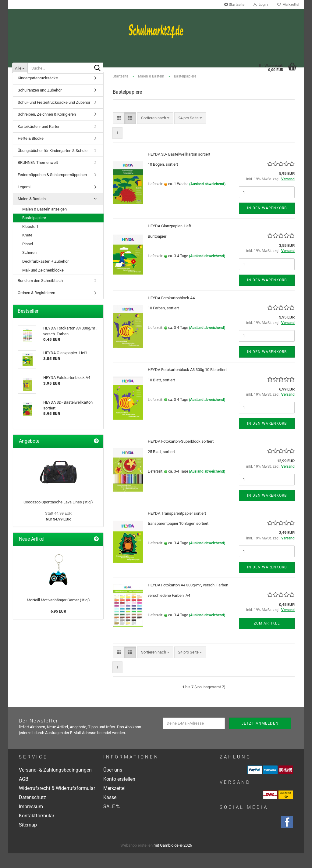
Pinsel (28, 259)
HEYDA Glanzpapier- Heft (170, 241)
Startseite (234, 5)
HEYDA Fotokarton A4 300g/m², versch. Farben (188, 600)
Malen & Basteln (32, 214)
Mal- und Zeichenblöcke (43, 285)
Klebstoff (30, 241)
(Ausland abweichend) (207, 199)
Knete (27, 250)
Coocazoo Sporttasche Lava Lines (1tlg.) (58, 517)
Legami (24, 202)
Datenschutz (32, 812)
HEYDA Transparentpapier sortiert (177, 528)
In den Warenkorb (267, 223)
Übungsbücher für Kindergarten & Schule (53, 165)
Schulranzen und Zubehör (40, 105)
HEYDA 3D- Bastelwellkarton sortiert (179, 169)
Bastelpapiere (34, 233)
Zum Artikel (267, 638)
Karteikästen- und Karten (39, 141)
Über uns (113, 785)
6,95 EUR (58, 626)
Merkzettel (288, 5)
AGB (24, 794)
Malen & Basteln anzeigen (44, 224)
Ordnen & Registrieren (36, 307)
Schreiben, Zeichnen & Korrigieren (47, 129)
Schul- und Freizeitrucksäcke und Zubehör (54, 117)
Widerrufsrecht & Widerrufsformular (57, 803)
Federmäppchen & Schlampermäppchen (52, 190)
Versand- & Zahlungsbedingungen (55, 785)
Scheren (29, 267)
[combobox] (155, 133)
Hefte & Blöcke (31, 153)
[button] (119, 133)
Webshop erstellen (136, 860)
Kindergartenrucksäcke (38, 93)
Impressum (31, 821)
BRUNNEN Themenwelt (38, 177)
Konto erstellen (119, 794)
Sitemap (28, 840)
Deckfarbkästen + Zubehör (45, 276)
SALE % (112, 821)
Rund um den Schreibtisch (40, 295)
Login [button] (261, 5)
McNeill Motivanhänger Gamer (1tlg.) (58, 615)
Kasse (110, 812)
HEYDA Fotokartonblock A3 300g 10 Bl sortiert (187, 385)
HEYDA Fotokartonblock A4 (171, 313)
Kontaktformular (37, 831)
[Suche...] (20, 68)
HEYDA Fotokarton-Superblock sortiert (181, 456)
